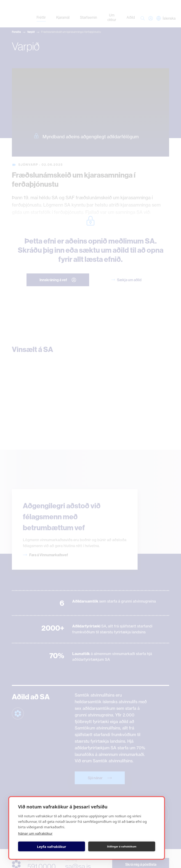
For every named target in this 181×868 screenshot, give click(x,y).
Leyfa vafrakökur (52, 847)
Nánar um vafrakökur (35, 833)
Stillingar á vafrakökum (122, 846)
